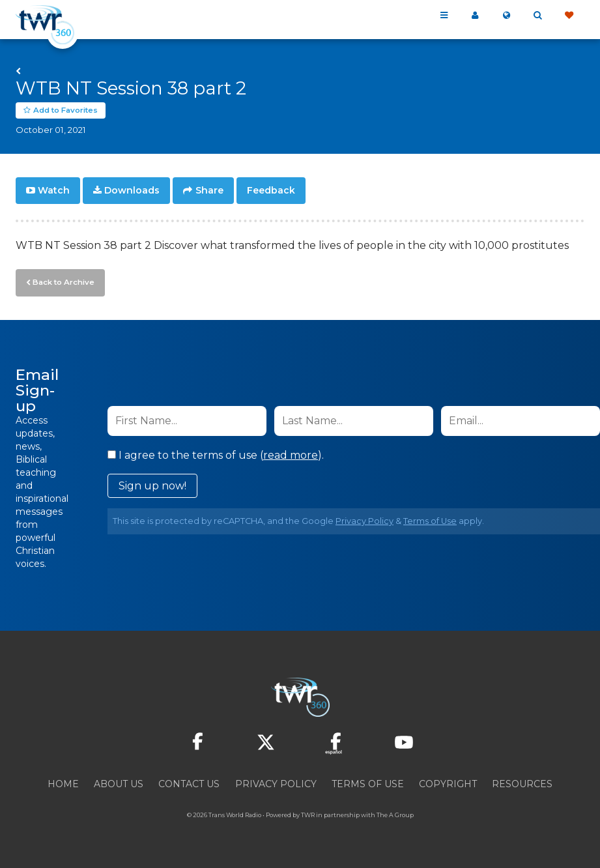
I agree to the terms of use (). (216, 453)
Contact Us (189, 782)
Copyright (448, 782)
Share (209, 190)
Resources (522, 782)
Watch (54, 190)
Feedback (271, 190)
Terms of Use (430, 519)
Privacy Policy (364, 519)
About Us (119, 782)
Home (63, 782)
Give (569, 16)
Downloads (132, 190)
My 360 (475, 16)
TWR (308, 813)
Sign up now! (152, 484)
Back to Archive (62, 281)
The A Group (395, 813)
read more (291, 453)
